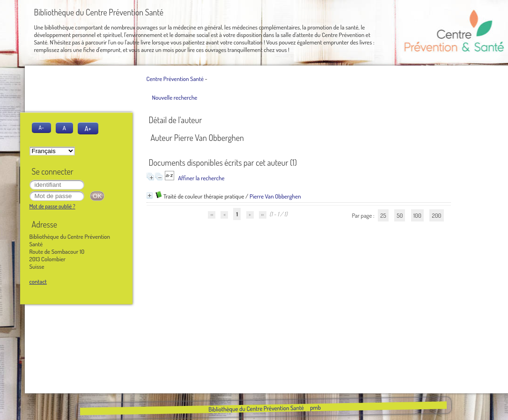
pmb (315, 407)
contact (38, 281)
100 (417, 215)
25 (383, 215)
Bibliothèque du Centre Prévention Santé (256, 408)
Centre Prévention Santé (175, 79)
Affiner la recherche (201, 178)
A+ (88, 128)
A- (41, 128)
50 (400, 215)
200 (436, 215)
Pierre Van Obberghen (275, 196)
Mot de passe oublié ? (52, 206)
